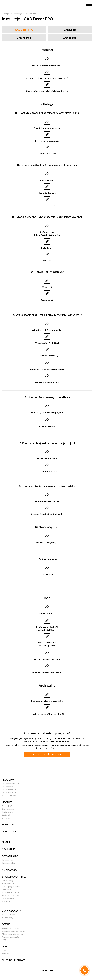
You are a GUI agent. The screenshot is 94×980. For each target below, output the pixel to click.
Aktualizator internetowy (12, 934)
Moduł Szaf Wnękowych (47, 542)
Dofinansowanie (9, 860)
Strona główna (7, 14)
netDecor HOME (9, 795)
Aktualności (10, 870)
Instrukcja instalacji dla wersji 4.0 (47, 65)
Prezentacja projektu (47, 471)
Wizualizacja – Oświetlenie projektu (47, 412)
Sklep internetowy (13, 960)
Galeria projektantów (11, 886)
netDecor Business (10, 914)
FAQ (4, 940)
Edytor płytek (8, 815)
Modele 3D (47, 287)
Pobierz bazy (7, 880)
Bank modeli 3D (9, 883)
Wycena (47, 261)
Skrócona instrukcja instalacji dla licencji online (47, 91)
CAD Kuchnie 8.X (9, 789)
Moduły (7, 802)
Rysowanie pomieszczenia (47, 141)
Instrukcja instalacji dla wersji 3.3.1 (47, 701)
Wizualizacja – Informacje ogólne (47, 330)
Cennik (6, 842)
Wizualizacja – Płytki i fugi (47, 343)
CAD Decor (70, 30)
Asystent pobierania (10, 937)
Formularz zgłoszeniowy (47, 754)
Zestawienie (47, 574)
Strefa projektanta (14, 877)
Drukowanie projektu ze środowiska (47, 514)
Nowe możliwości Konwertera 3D (47, 672)
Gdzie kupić (9, 849)
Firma (5, 947)
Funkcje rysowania (47, 180)
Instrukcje (6, 901)
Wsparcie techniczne (11, 928)
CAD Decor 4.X (8, 786)
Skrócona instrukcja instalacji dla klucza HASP (47, 78)
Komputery (9, 825)
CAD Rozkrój (70, 38)
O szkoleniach (11, 856)
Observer (6, 818)
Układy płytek (8, 898)
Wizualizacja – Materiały (47, 356)
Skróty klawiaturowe (11, 895)
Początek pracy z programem (47, 128)
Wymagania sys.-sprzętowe (13, 931)
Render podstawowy (47, 426)
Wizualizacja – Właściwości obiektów (47, 369)
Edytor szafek (8, 812)
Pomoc (6, 924)
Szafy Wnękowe (9, 809)
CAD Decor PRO (24, 30)
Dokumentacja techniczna (47, 501)
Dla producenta (12, 911)
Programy (8, 780)
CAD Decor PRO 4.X (10, 784)
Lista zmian (7, 889)
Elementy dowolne (47, 193)
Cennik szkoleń (8, 863)
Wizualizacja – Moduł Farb (47, 382)
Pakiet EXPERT (10, 832)
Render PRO (7, 806)
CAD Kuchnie (24, 38)
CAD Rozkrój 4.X (9, 792)
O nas (4, 950)
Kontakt (5, 953)
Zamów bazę (7, 917)
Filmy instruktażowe (10, 892)
